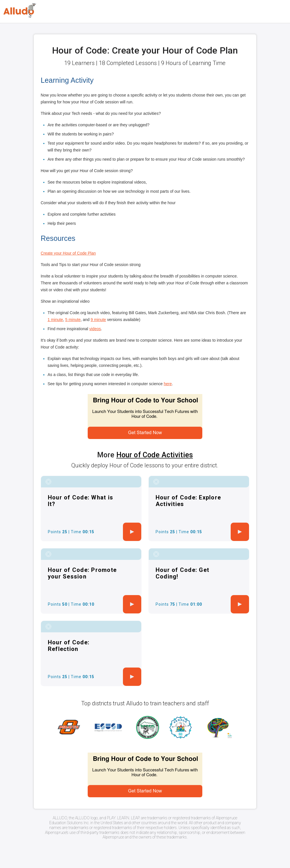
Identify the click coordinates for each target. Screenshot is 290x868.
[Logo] (20, 10)
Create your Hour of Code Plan (68, 253)
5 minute (73, 320)
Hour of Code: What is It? (81, 501)
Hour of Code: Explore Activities (188, 501)
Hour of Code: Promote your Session (82, 573)
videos (95, 329)
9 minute (98, 320)
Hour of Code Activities (155, 455)
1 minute (55, 320)
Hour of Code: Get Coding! (182, 573)
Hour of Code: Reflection (69, 646)
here (168, 384)
